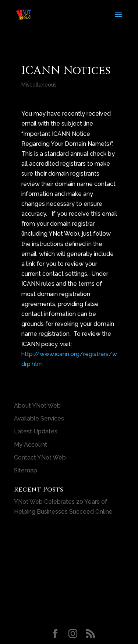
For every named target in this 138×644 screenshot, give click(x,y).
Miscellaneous (39, 85)
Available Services (39, 418)
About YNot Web (37, 406)
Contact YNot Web (40, 458)
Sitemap (26, 470)
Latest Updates (36, 431)
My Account (31, 445)
